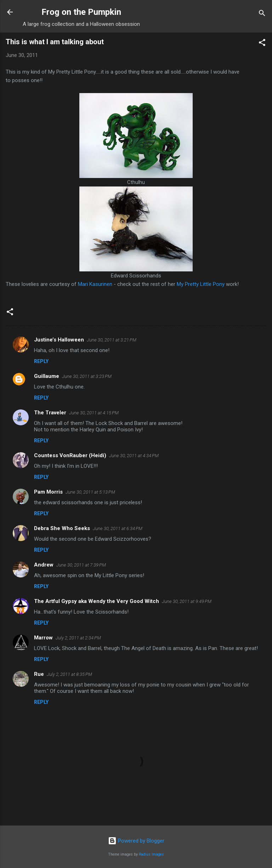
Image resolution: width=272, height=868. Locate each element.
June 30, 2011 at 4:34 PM (134, 456)
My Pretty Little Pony (201, 284)
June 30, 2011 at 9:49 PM (187, 601)
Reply (41, 361)
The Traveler (50, 413)
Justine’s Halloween (59, 340)
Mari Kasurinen (95, 284)
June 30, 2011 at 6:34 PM (118, 528)
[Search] (262, 14)
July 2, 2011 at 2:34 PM (78, 638)
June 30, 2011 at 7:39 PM (81, 565)
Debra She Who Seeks (62, 528)
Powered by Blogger (136, 841)
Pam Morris (48, 492)
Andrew (44, 565)
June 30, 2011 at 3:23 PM (87, 376)
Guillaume (47, 376)
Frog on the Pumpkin (81, 12)
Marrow (43, 638)
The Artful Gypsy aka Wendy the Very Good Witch (97, 601)
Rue (39, 674)
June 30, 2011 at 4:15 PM (94, 413)
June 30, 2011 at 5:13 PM (90, 492)
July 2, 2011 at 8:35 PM (69, 674)
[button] (262, 44)
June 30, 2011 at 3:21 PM (112, 340)
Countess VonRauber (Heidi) (70, 455)
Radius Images (151, 854)
